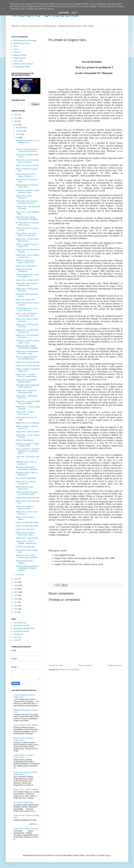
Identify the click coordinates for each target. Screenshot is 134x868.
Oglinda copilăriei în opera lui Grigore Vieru (27, 427)
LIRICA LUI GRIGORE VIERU (27, 523)
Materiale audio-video (22, 43)
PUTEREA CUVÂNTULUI (25, 547)
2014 (16, 602)
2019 (16, 585)
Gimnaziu (17, 52)
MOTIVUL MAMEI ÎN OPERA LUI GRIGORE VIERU (27, 358)
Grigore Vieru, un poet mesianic (28, 362)
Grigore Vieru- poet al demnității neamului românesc (28, 402)
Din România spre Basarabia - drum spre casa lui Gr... (27, 202)
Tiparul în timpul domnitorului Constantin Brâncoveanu (27, 150)
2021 (16, 579)
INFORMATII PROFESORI (24, 629)
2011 (16, 612)
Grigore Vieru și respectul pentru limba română (25, 534)
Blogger (108, 855)
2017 (16, 592)
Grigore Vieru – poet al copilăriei (26, 789)
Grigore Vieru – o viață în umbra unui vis (25, 413)
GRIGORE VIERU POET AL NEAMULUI (26, 463)
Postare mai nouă (56, 665)
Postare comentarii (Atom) (69, 670)
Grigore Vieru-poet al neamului (27, 165)
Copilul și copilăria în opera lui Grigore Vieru (27, 245)
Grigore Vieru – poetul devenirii (27, 280)
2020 (16, 582)
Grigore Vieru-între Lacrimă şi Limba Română (27, 284)
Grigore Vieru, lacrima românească (24, 270)
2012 (16, 609)
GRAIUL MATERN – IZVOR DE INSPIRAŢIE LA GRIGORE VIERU (28, 451)
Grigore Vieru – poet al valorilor (28, 432)
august (19, 134)
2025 (16, 115)
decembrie (20, 128)
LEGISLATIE (18, 634)
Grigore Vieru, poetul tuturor (26, 266)
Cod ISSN (17, 637)
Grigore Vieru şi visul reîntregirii (28, 423)
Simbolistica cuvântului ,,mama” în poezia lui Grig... (28, 191)
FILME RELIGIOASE (21, 631)
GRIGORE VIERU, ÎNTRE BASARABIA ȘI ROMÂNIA (27, 218)
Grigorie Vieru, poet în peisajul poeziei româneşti (27, 161)
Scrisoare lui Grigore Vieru (24, 802)
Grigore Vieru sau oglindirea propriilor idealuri (26, 381)
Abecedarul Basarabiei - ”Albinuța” (25, 562)
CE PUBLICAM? (20, 623)
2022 (16, 125)
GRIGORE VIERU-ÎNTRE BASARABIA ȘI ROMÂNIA (27, 468)
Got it (74, 13)
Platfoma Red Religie (22, 67)
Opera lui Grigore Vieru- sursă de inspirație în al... (27, 276)
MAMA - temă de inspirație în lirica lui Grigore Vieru (27, 315)
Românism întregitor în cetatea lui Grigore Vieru (27, 445)
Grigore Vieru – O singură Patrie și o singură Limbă (26, 375)
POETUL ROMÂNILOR (25, 440)
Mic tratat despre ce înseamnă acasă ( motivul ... (27, 224)
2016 (16, 595)
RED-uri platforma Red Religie (25, 41)
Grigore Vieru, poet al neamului (28, 366)
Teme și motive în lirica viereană (26, 725)
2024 (16, 118)
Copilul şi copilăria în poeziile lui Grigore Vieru (28, 370)
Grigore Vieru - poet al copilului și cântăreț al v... (27, 256)
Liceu (16, 49)
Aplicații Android (20, 58)
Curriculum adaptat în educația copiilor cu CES (27, 342)
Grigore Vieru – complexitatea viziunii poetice (27, 331)
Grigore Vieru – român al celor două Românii (27, 240)
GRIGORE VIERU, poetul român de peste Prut (25, 262)
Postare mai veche (115, 665)
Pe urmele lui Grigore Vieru (26, 478)
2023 (16, 121)
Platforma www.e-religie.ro (24, 64)
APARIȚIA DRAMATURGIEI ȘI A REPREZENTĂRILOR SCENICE (27, 568)
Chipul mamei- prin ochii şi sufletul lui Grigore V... (26, 175)
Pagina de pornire (85, 665)
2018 (16, 589)
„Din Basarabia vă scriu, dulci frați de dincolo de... (27, 309)
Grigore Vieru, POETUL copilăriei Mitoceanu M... (26, 542)
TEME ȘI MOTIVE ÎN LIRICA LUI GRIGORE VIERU (27, 493)
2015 (16, 599)
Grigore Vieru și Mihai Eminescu (26, 829)
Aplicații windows (20, 55)
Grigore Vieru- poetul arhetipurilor (24, 197)
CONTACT (18, 640)
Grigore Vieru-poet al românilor (27, 498)
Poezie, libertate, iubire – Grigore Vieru (25, 488)
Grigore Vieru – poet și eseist (27, 538)
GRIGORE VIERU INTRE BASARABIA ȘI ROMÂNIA (27, 556)
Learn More (64, 13)
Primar (16, 46)
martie (19, 575)
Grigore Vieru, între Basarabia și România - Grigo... (27, 353)
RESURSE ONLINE (21, 626)
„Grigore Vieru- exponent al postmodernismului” (26, 392)
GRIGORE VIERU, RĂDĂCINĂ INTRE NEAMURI (27, 386)
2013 (16, 606)
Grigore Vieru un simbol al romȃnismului (26, 482)
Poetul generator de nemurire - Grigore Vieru (27, 186)
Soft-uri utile (18, 61)
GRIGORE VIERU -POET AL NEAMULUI (27, 474)
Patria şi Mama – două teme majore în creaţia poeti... (26, 235)
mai (18, 138)
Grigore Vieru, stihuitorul (25, 529)
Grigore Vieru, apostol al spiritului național (25, 507)
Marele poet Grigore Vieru (26, 300)
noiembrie (20, 131)
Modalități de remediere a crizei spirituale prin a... (28, 142)
